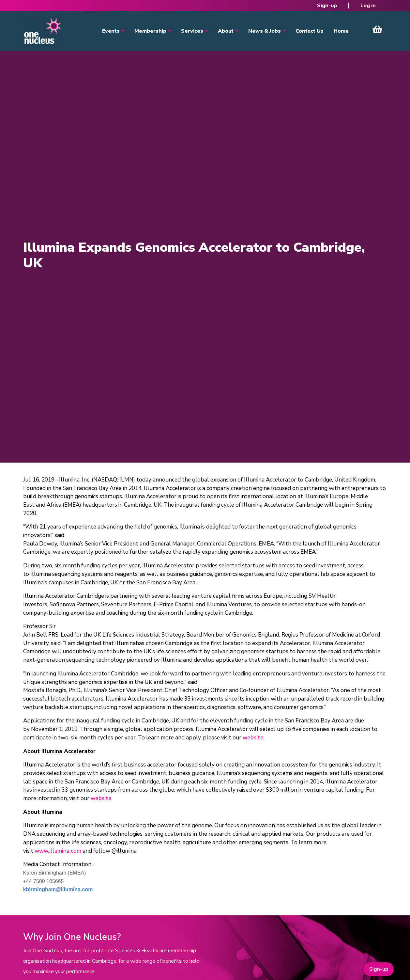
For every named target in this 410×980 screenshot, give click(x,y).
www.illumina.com (58, 851)
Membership (150, 31)
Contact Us (310, 31)
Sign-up (327, 6)
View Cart (377, 29)
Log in (368, 6)
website (253, 738)
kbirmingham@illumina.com (58, 889)
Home (341, 31)
